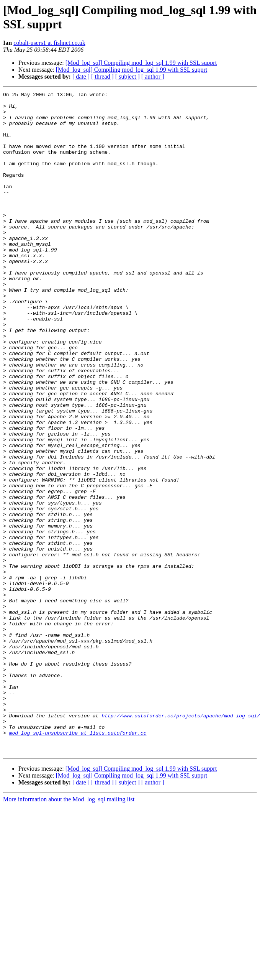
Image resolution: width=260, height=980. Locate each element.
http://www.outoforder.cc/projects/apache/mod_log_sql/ (181, 841)
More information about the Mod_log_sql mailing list (69, 931)
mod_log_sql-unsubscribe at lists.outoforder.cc (78, 862)
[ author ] (153, 76)
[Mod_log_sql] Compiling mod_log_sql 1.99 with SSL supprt (141, 63)
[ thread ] (102, 76)
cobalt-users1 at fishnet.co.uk (49, 43)
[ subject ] (128, 76)
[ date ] (81, 76)
